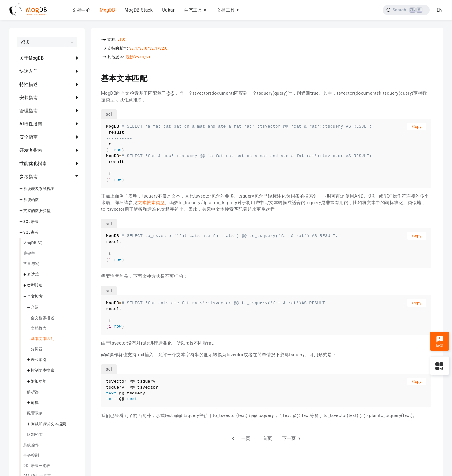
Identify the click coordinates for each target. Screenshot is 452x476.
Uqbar (168, 10)
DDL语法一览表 (37, 466)
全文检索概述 (43, 318)
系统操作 (31, 445)
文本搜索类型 (151, 203)
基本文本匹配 (43, 339)
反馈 (440, 342)
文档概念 (39, 328)
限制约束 (35, 435)
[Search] (406, 10)
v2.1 (153, 48)
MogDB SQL (34, 243)
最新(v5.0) (135, 57)
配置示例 (35, 413)
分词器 (37, 349)
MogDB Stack (138, 10)
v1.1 (150, 57)
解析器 (33, 392)
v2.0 (164, 48)
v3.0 (122, 40)
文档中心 (81, 10)
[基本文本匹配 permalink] (96, 77)
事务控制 (31, 455)
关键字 (29, 253)
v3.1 (133, 48)
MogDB (107, 10)
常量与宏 (31, 264)
